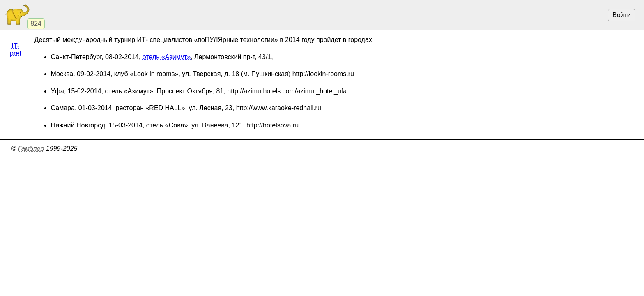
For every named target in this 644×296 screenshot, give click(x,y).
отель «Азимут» (167, 57)
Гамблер (31, 149)
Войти (622, 15)
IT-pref (16, 50)
